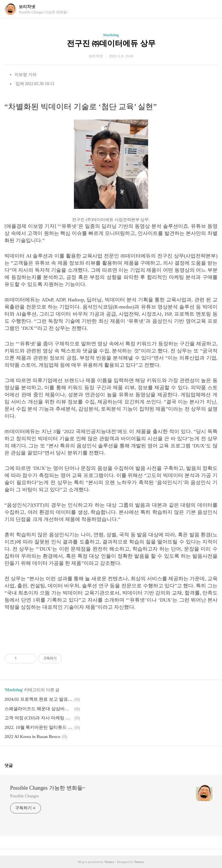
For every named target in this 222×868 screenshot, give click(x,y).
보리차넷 (27, 7)
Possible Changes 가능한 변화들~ (48, 788)
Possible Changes (24, 796)
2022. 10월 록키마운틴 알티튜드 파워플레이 (39, 727)
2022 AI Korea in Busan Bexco (32, 737)
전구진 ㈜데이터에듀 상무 (111, 43)
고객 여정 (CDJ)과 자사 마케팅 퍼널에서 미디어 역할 (39, 718)
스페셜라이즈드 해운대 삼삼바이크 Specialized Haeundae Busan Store (39, 709)
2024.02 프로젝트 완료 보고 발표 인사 (39, 699)
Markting (111, 35)
